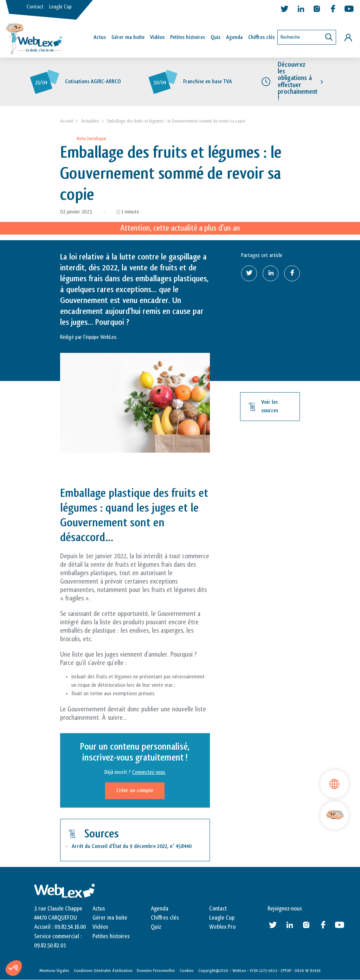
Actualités (90, 121)
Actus (100, 37)
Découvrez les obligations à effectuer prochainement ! (298, 81)
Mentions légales (54, 971)
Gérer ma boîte (128, 37)
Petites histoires (188, 37)
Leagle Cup (60, 7)
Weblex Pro (222, 927)
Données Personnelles (156, 971)
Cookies (187, 971)
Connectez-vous (149, 772)
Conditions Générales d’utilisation (103, 971)
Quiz (216, 37)
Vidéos (157, 37)
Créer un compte (135, 791)
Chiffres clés (261, 37)
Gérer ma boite (110, 918)
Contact (35, 7)
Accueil (67, 121)
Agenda (234, 37)
